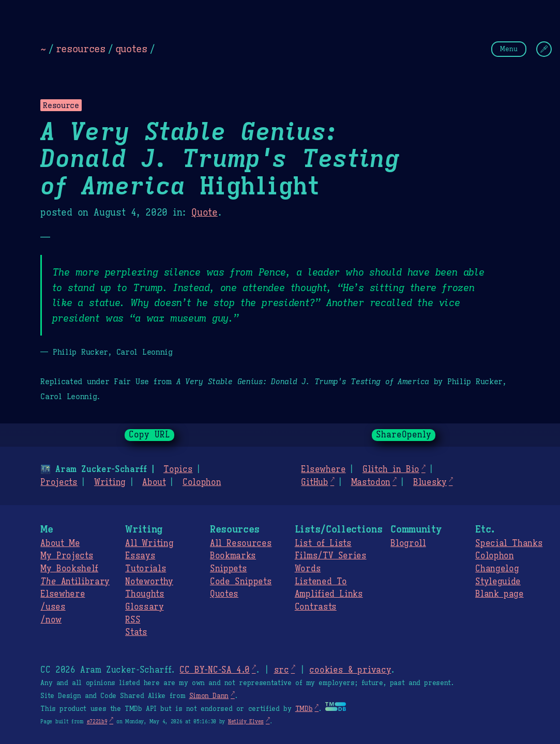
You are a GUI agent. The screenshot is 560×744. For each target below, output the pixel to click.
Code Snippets (241, 582)
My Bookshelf (69, 569)
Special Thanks (509, 543)
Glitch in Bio (391, 469)
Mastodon (371, 482)
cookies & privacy (350, 670)
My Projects (67, 556)
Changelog (497, 569)
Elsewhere (323, 469)
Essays (140, 556)
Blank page (499, 594)
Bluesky (430, 482)
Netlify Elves (246, 722)
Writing (110, 482)
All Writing (149, 543)
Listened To (321, 582)
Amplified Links (329, 594)
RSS (133, 620)
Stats (136, 632)
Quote (204, 212)
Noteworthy (149, 582)
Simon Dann (209, 696)
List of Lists (323, 543)
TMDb (304, 709)
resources (81, 49)
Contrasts (316, 607)
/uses (53, 607)
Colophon (202, 482)
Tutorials (146, 569)
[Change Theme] (544, 49)
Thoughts (145, 594)
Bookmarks (233, 556)
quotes (131, 49)
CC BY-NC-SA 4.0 (214, 670)
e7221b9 (97, 722)
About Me (60, 543)
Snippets (228, 569)
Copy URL (149, 435)
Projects (59, 482)
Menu (509, 49)
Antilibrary (75, 582)
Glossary (144, 607)
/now (51, 620)
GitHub (314, 482)
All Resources (241, 543)
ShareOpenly (404, 435)
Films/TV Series (331, 556)
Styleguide (498, 582)
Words (308, 569)
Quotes (224, 594)
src (281, 670)
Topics (178, 469)
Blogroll (408, 543)
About (154, 482)
